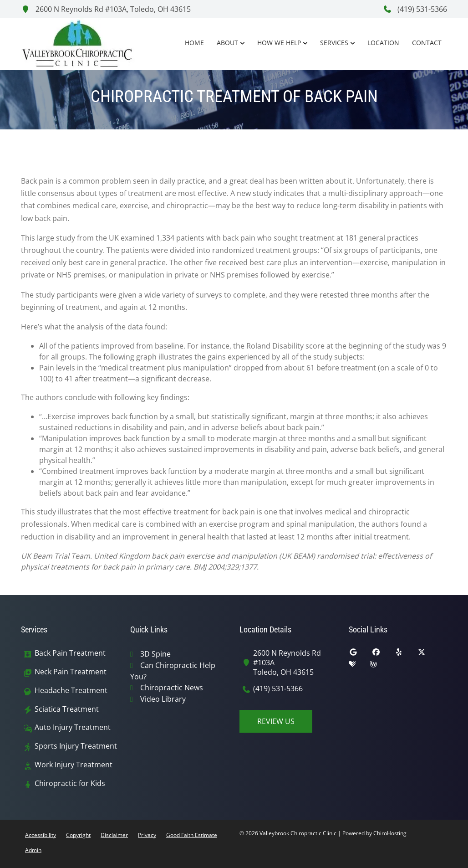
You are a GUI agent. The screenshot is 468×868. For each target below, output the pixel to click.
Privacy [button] (147, 835)
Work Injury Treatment (74, 765)
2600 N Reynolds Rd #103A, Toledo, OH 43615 (106, 9)
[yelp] (406, 654)
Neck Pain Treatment (71, 672)
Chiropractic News (172, 688)
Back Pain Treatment (70, 653)
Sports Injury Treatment (76, 746)
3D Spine (155, 654)
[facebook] (383, 654)
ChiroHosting (390, 833)
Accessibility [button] (41, 835)
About (227, 43)
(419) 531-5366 (415, 9)
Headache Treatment (71, 691)
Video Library (163, 699)
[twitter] (428, 654)
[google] (360, 654)
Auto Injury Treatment (73, 727)
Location (383, 43)
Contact (427, 43)
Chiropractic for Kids (70, 783)
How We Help (279, 43)
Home (194, 43)
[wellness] (380, 666)
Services (334, 43)
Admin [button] (33, 850)
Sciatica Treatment (67, 709)
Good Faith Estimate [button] (192, 835)
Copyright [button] (78, 835)
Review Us (276, 721)
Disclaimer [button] (114, 835)
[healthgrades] (359, 666)
